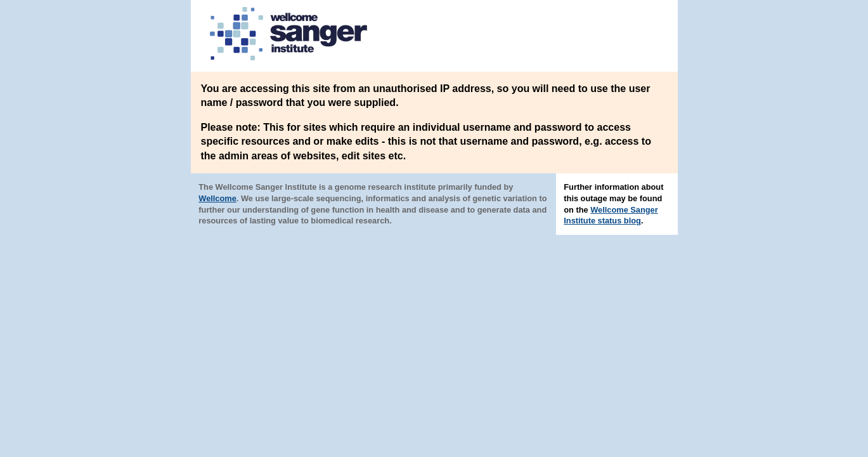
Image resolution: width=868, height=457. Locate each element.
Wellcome (217, 198)
